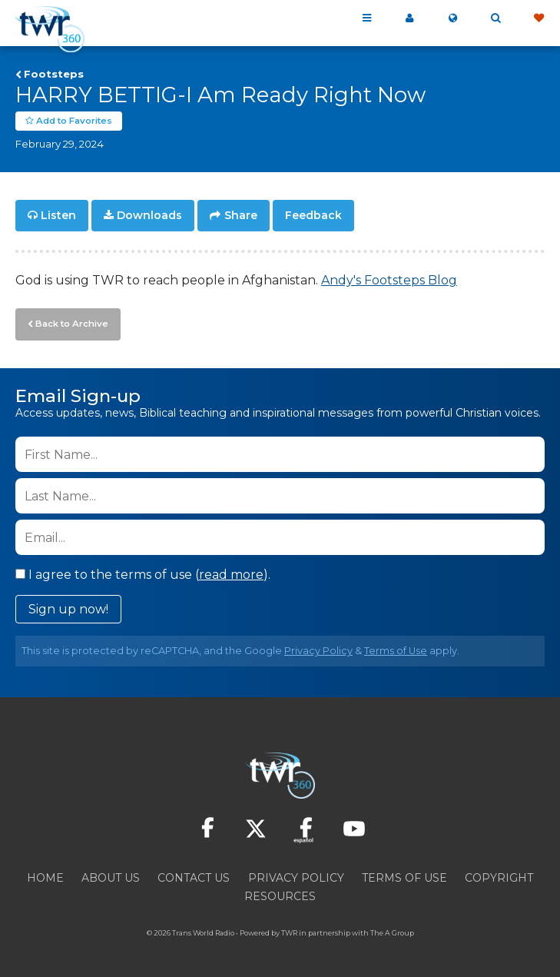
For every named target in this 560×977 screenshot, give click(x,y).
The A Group (392, 930)
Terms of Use (396, 648)
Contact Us (194, 876)
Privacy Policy (318, 648)
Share (241, 215)
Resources (280, 894)
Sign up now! (68, 607)
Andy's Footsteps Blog (389, 279)
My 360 (409, 18)
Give (538, 18)
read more (231, 572)
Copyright (499, 876)
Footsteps (54, 74)
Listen (58, 215)
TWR (289, 930)
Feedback (313, 215)
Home (45, 876)
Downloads (149, 215)
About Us (111, 876)
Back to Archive (70, 322)
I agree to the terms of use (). (143, 572)
